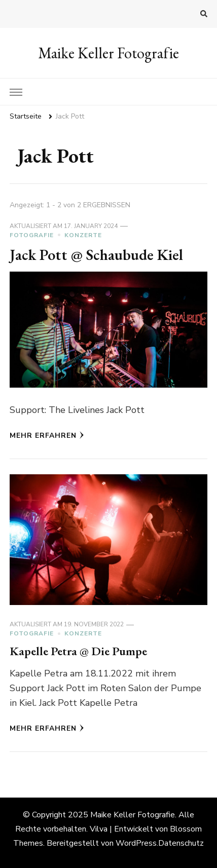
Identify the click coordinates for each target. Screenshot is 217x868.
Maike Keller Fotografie (108, 53)
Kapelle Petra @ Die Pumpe (78, 651)
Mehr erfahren (47, 436)
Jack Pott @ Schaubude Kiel (96, 255)
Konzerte (83, 235)
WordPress (136, 843)
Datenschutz (181, 843)
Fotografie (32, 235)
